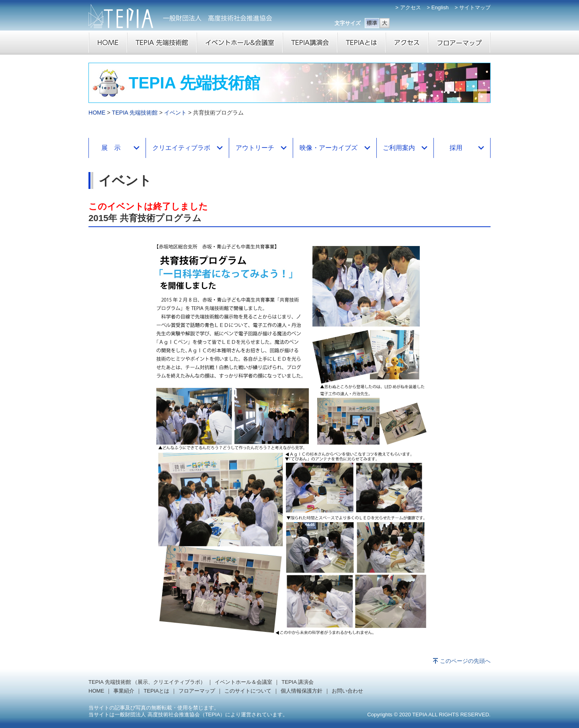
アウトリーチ (255, 148)
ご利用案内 (399, 148)
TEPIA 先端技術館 (135, 113)
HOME (97, 113)
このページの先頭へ (465, 661)
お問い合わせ (347, 691)
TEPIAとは (156, 691)
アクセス (411, 7)
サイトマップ (475, 7)
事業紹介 (124, 691)
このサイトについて (248, 691)
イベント (175, 113)
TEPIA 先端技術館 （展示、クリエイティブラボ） (147, 682)
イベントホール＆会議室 (243, 682)
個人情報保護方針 (302, 691)
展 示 (111, 148)
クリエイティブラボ (181, 148)
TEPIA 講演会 (298, 682)
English (440, 7)
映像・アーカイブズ (329, 148)
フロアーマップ (197, 691)
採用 (456, 148)
